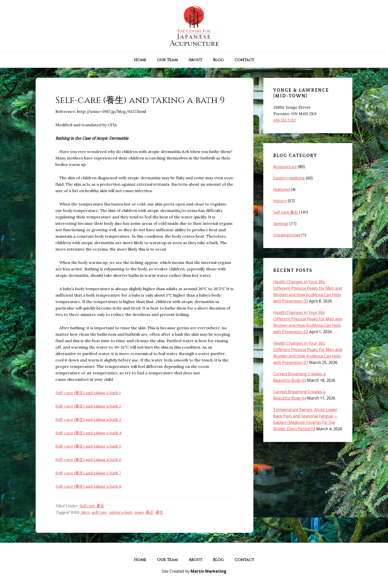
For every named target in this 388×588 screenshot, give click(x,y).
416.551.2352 (285, 120)
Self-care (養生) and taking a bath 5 (88, 446)
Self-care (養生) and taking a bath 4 (88, 433)
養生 (159, 512)
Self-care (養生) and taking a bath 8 (88, 486)
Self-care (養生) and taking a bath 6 (88, 460)
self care (99, 512)
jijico (85, 512)
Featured (281, 189)
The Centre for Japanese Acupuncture (194, 26)
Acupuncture (285, 167)
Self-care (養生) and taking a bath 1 (88, 393)
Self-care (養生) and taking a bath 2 (88, 406)
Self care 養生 (92, 506)
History (280, 201)
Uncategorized (287, 235)
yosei (139, 512)
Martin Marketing (208, 571)
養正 (149, 512)
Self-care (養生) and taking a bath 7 (88, 473)
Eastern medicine (289, 178)
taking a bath (120, 512)
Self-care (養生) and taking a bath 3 (88, 419)
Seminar (281, 224)
